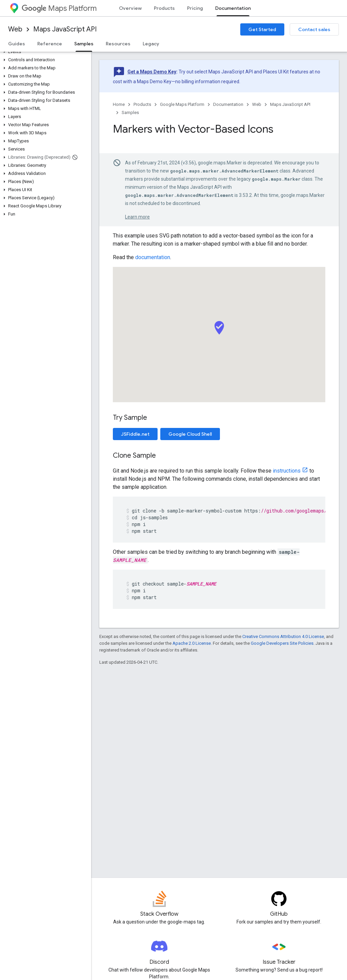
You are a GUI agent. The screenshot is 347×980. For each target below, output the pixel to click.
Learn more (137, 217)
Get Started (262, 29)
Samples (130, 112)
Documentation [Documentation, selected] (233, 8)
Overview (130, 8)
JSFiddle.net (135, 434)
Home (119, 104)
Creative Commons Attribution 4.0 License (283, 636)
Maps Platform (59, 8)
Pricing (195, 8)
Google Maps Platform (182, 104)
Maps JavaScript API (65, 29)
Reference (50, 44)
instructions (287, 471)
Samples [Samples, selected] (84, 44)
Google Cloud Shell (190, 434)
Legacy (151, 44)
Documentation (228, 104)
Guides (17, 44)
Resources (118, 44)
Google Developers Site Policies (282, 643)
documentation (153, 257)
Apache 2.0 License (192, 643)
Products (164, 8)
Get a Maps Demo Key (152, 72)
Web (15, 29)
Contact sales (314, 29)
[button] (44, 52)
